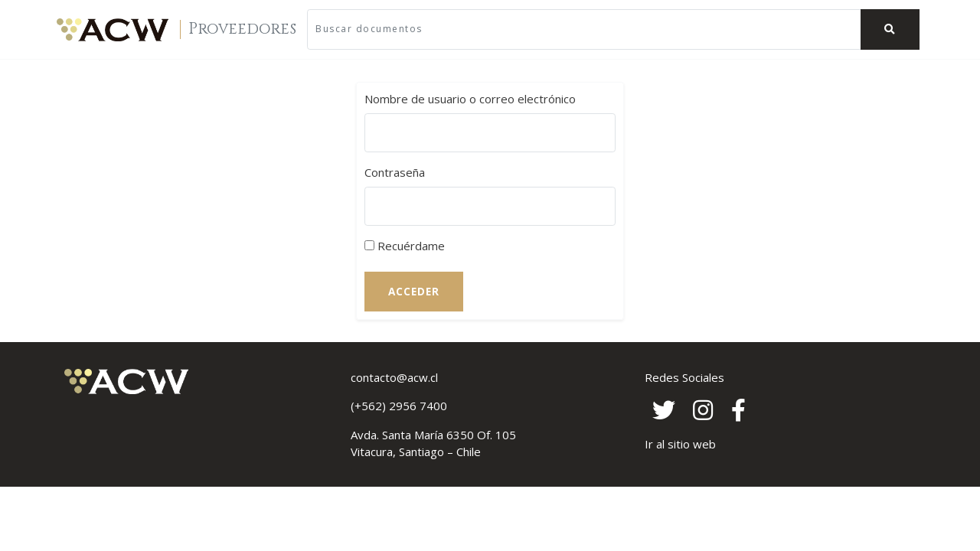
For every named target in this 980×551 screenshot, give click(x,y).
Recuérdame (405, 246)
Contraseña (395, 172)
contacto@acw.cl (394, 377)
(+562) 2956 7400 (399, 406)
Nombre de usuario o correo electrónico (470, 99)
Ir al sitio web (680, 444)
